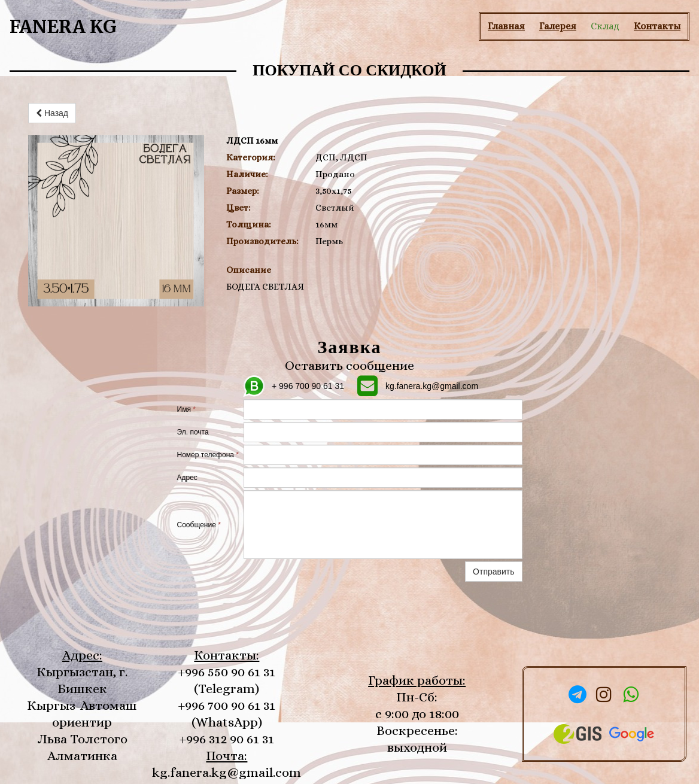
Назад (52, 113)
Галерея (558, 26)
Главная (506, 26)
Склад (605, 26)
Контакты (657, 26)
